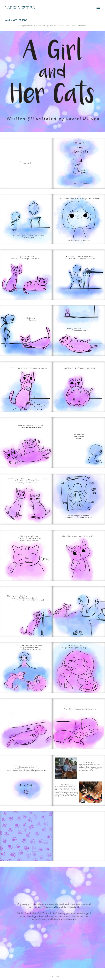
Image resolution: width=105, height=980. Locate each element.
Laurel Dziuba (20, 8)
